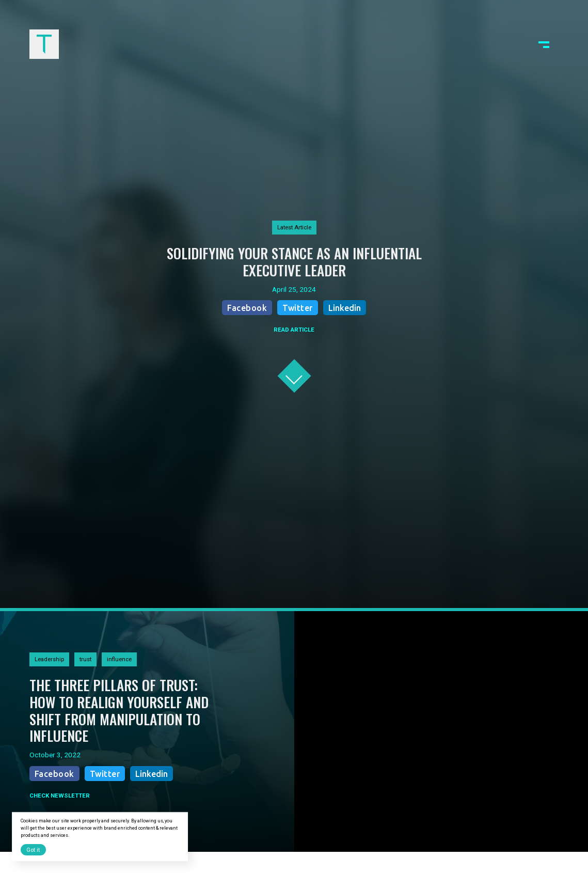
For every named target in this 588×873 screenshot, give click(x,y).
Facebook (247, 308)
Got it (33, 850)
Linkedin (345, 308)
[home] (44, 44)
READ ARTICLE (294, 330)
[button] (544, 44)
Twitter (298, 308)
